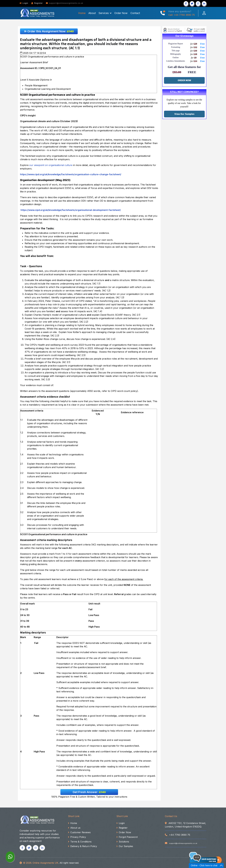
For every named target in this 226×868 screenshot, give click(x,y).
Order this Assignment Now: (49, 31)
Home (82, 13)
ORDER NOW (184, 80)
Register (37, 3)
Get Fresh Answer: (89, 792)
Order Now (121, 13)
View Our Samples (184, 114)
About (92, 13)
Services (104, 13)
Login (24, 3)
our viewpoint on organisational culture (51, 165)
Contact (135, 13)
